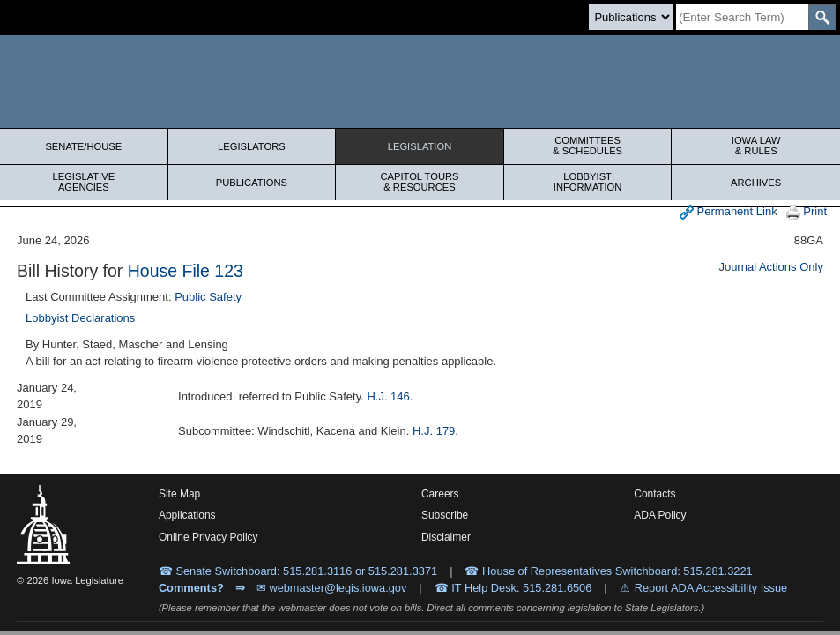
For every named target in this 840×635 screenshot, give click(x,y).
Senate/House (83, 146)
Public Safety (208, 297)
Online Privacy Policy (208, 537)
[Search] (742, 17)
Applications (187, 515)
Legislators (252, 146)
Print (807, 212)
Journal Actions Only (771, 267)
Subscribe (445, 515)
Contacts (654, 494)
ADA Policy (660, 515)
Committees (588, 146)
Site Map (179, 494)
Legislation (420, 146)
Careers (440, 494)
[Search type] (631, 17)
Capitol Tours (420, 182)
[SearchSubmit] (822, 17)
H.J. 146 (388, 396)
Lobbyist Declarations (80, 318)
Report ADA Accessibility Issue (711, 588)
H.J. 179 (434, 431)
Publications (252, 183)
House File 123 (186, 271)
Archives (756, 183)
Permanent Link (728, 212)
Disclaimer (446, 537)
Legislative (84, 182)
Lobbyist (588, 182)
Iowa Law (756, 146)
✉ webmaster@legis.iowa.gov (332, 588)
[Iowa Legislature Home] (420, 82)
